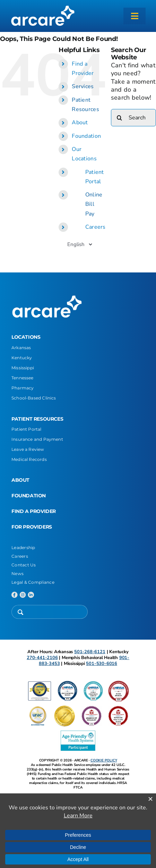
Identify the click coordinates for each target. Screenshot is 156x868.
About (80, 123)
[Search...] (133, 118)
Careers (96, 227)
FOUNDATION (29, 496)
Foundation (86, 136)
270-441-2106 (42, 658)
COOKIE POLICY (104, 760)
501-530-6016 (102, 664)
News (18, 574)
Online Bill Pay (94, 204)
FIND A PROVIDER (34, 511)
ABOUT (20, 480)
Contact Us (24, 565)
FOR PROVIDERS (32, 527)
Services (83, 86)
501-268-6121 (90, 652)
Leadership (23, 547)
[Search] (120, 118)
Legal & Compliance (33, 582)
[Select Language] (80, 244)
